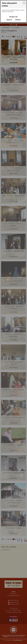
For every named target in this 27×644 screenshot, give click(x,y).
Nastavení (9, 20)
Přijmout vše (13, 17)
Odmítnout (18, 20)
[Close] (24, 3)
